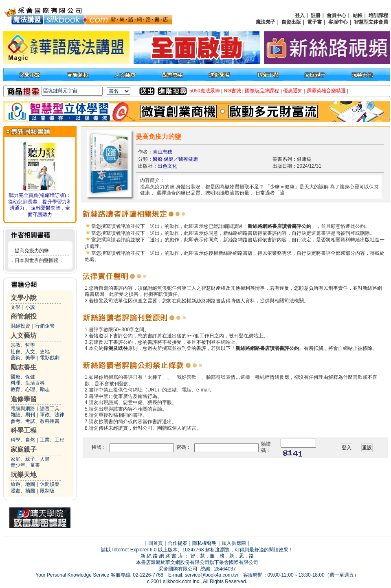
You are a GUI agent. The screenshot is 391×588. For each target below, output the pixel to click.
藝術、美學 (23, 358)
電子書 (314, 22)
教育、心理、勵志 (30, 389)
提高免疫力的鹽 (32, 251)
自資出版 (291, 22)
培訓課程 (378, 15)
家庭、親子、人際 (30, 459)
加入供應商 (234, 543)
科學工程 (24, 430)
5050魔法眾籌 (205, 91)
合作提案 (178, 543)
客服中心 (338, 22)
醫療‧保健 (163, 159)
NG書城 (233, 91)
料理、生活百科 (28, 383)
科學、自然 (23, 440)
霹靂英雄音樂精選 (326, 91)
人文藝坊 (24, 336)
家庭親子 (24, 449)
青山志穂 (163, 152)
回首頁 (156, 543)
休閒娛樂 (50, 484)
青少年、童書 (25, 465)
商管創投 (24, 316)
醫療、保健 (23, 377)
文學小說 (24, 298)
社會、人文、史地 (30, 352)
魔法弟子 (266, 22)
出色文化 (167, 166)
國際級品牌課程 (262, 91)
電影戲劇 (50, 358)
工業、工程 (52, 440)
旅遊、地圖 (23, 484)
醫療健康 (188, 159)
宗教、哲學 (23, 345)
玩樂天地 (24, 475)
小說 (30, 307)
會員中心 (336, 15)
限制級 (47, 491)
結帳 (358, 15)
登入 (300, 15)
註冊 (316, 15)
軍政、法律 (52, 415)
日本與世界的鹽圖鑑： (39, 260)
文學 (15, 307)
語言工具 (50, 409)
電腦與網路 (23, 409)
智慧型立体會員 (371, 22)
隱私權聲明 (204, 543)
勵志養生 (24, 367)
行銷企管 (45, 326)
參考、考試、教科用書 (35, 421)
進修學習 (24, 399)
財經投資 (20, 326)
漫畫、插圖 (23, 491)
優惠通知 (293, 91)
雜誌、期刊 (23, 415)
